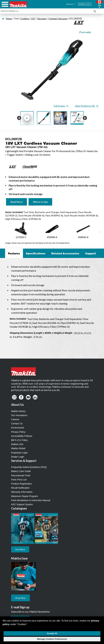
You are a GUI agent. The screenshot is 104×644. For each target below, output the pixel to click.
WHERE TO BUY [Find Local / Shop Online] (85, 4)
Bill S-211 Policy (19, 440)
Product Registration (22, 484)
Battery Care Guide (21, 471)
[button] (99, 4)
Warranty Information (22, 492)
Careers (15, 419)
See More (20, 549)
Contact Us (17, 424)
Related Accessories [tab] (65, 253)
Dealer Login (18, 457)
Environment (18, 428)
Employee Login (19, 453)
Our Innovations (19, 415)
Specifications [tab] (36, 253)
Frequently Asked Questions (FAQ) (29, 467)
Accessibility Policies (22, 436)
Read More (16, 202)
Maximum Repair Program (25, 496)
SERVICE (71, 4)
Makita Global (18, 448)
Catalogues (19, 508)
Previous (4, 232)
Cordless (25, 18)
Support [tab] (91, 253)
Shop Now (21, 598)
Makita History (18, 411)
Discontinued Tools (21, 475)
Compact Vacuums (58, 18)
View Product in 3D (87, 106)
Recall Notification (20, 488)
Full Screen (61, 106)
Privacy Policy (18, 432)
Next (100, 232)
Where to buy (40, 202)
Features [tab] (14, 253)
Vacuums (42, 18)
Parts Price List (19, 480)
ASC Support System (22, 504)
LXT (33, 18)
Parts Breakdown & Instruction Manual (31, 500)
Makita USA (17, 444)
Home (9, 18)
